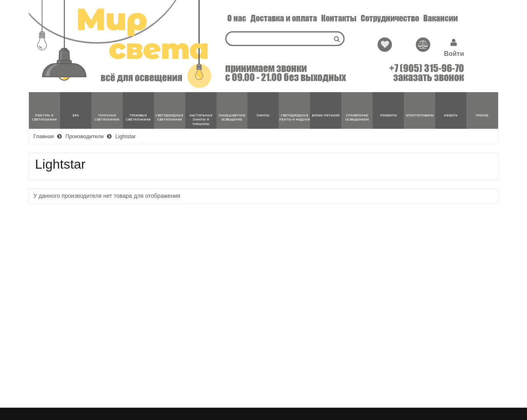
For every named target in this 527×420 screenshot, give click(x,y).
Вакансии (441, 18)
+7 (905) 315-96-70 (427, 68)
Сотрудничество (390, 18)
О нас (237, 18)
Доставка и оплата (284, 18)
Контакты (339, 18)
